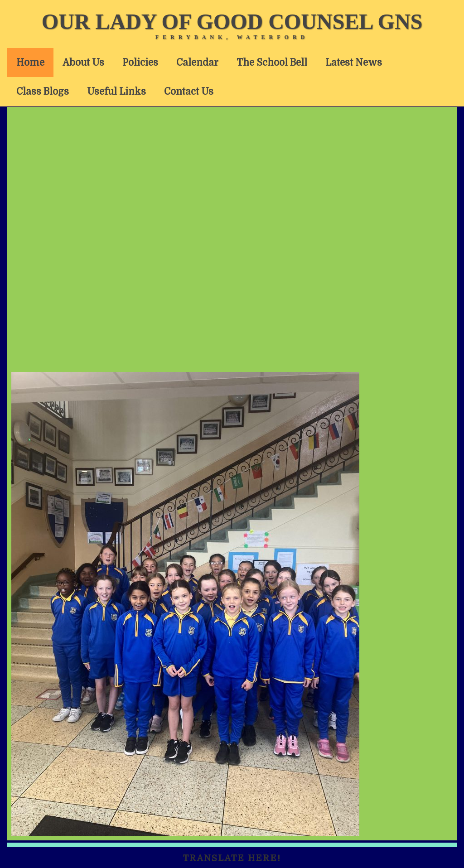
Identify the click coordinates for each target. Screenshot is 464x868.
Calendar (197, 63)
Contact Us (189, 92)
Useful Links (116, 92)
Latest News (354, 63)
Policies (140, 63)
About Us (83, 63)
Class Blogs (43, 92)
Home (30, 63)
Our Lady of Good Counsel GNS (232, 22)
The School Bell (272, 63)
